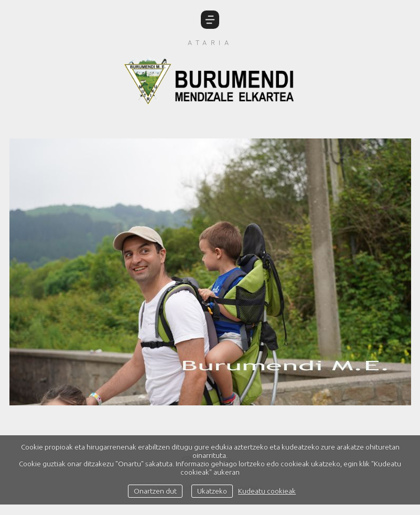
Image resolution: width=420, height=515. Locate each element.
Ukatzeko (212, 491)
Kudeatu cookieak (267, 491)
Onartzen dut (155, 491)
